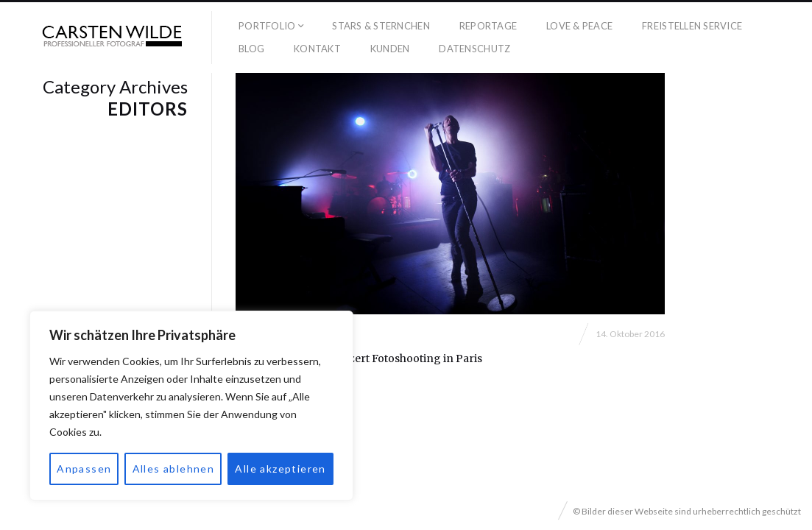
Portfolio (267, 26)
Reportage (488, 26)
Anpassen (84, 469)
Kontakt (317, 49)
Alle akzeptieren (280, 469)
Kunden (390, 49)
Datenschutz (474, 49)
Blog (251, 49)
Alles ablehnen (174, 469)
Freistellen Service (692, 26)
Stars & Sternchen (381, 26)
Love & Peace (579, 26)
